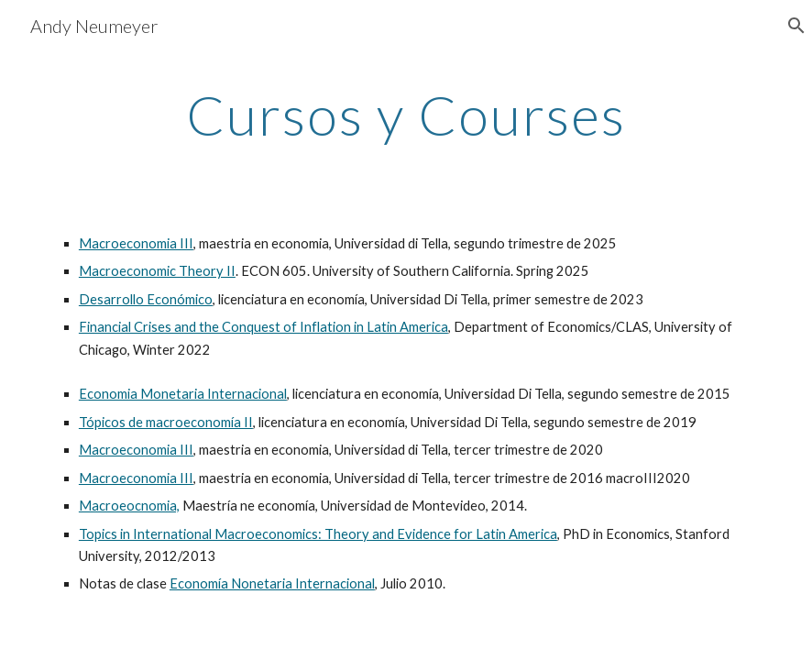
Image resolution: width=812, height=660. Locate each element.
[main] (406, 115)
